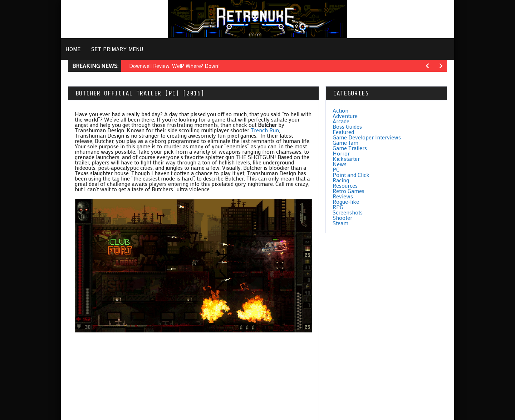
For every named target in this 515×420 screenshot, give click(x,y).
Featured (343, 132)
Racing (341, 180)
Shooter (342, 218)
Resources (345, 185)
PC (336, 169)
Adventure (345, 116)
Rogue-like (346, 201)
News (340, 164)
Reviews (343, 196)
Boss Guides (347, 126)
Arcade (341, 121)
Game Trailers (350, 148)
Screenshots (348, 212)
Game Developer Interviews (367, 137)
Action (340, 110)
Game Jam (345, 142)
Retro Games (349, 191)
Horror (341, 153)
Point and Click (351, 175)
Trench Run (265, 130)
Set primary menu (117, 49)
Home (73, 49)
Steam (340, 223)
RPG (338, 207)
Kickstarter (346, 159)
